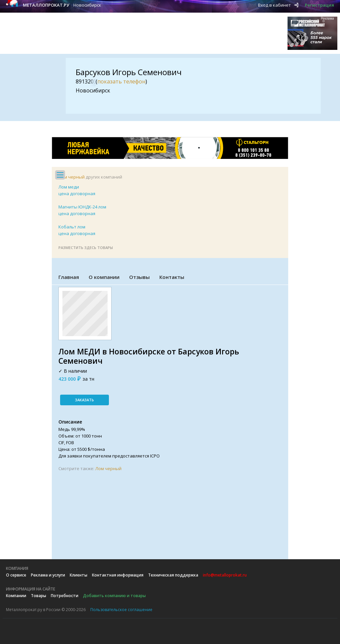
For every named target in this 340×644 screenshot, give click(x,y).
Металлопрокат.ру (46, 5)
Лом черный (72, 177)
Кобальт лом (72, 227)
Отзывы (139, 277)
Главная (69, 277)
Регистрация (319, 5)
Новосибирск (87, 5)
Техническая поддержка (173, 575)
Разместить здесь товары (86, 248)
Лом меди (69, 187)
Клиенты (79, 575)
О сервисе (16, 575)
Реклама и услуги (48, 575)
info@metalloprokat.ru (225, 575)
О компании (104, 277)
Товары (39, 596)
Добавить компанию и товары (114, 596)
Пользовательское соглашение (121, 610)
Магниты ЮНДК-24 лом (82, 207)
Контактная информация (118, 575)
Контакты (172, 277)
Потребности (65, 596)
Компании (16, 596)
